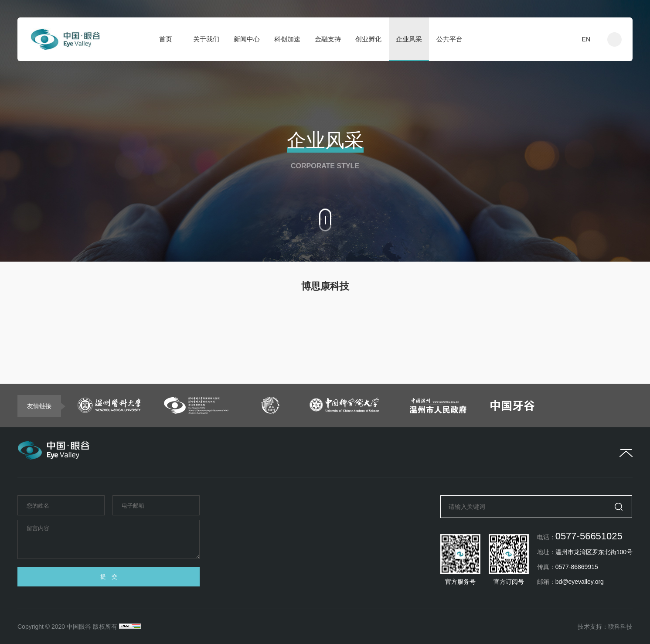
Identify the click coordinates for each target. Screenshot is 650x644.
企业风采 (409, 39)
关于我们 (206, 39)
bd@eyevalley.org (580, 582)
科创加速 (287, 39)
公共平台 (449, 39)
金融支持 (328, 39)
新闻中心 (247, 39)
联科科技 (620, 627)
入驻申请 (546, 39)
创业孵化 (368, 39)
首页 (166, 39)
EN (586, 39)
